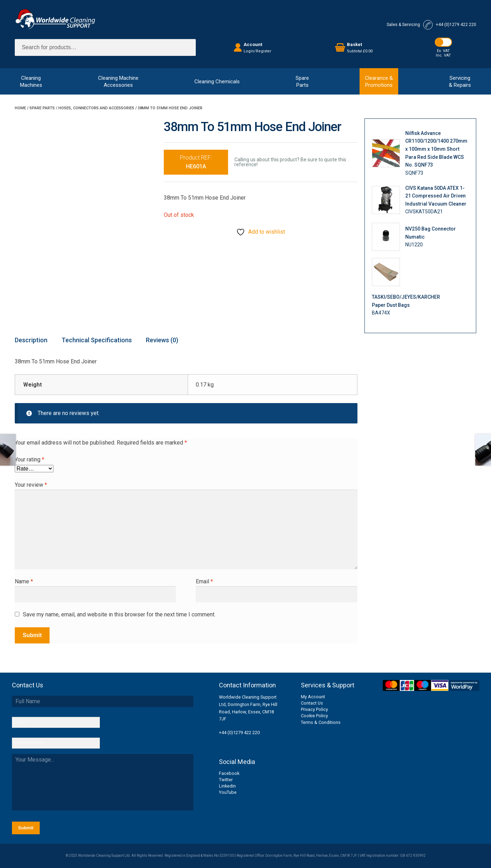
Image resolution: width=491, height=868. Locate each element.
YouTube (228, 792)
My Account (313, 697)
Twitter (226, 780)
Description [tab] (31, 340)
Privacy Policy (314, 709)
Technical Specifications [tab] (97, 340)
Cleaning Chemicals (217, 82)
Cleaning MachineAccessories (118, 82)
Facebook (229, 773)
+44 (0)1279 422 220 (239, 733)
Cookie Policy (314, 716)
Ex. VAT (443, 51)
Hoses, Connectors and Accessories (96, 108)
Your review (31, 485)
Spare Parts (42, 108)
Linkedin (227, 786)
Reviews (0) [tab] (162, 340)
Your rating (30, 459)
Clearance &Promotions (379, 82)
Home (20, 108)
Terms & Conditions (321, 722)
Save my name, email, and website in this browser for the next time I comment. (119, 614)
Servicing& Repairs (460, 82)
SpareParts (302, 82)
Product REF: (196, 162)
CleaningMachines (31, 82)
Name (24, 581)
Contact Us (312, 703)
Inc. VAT (443, 55)
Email (204, 581)
